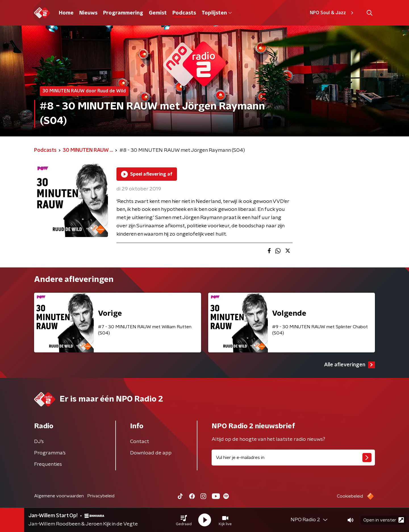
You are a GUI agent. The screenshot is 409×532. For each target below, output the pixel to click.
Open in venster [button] (384, 520)
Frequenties (48, 464)
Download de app (151, 453)
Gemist (158, 13)
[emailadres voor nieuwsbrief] (293, 458)
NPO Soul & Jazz (332, 13)
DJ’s (39, 442)
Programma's (50, 453)
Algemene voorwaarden (59, 496)
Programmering (123, 13)
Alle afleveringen (349, 365)
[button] (184, 520)
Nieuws (88, 13)
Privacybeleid (101, 496)
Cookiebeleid (350, 496)
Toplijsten (217, 13)
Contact (140, 442)
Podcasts (184, 13)
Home (66, 13)
